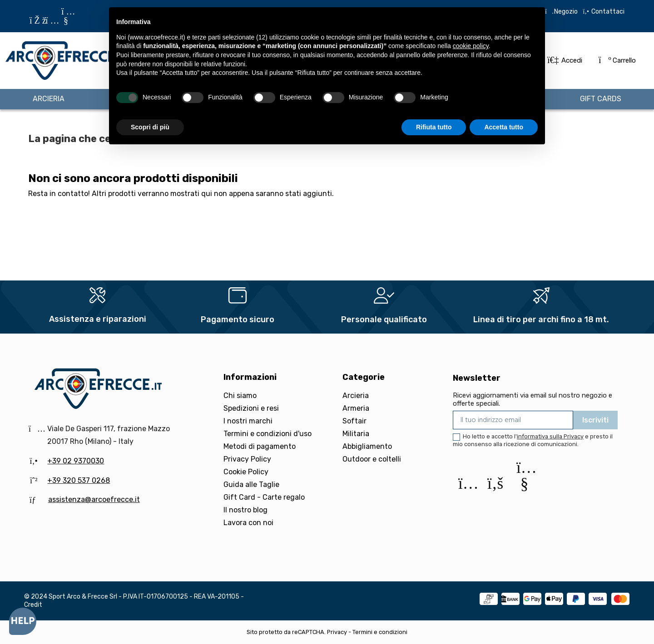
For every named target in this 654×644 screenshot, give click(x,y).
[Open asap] (23, 621)
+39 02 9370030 (76, 461)
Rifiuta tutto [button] (434, 127)
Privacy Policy (247, 459)
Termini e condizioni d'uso (268, 434)
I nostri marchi (248, 421)
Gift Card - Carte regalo (264, 497)
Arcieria (356, 396)
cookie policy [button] (471, 46)
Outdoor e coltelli (372, 459)
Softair (354, 421)
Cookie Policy (246, 472)
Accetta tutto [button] (504, 127)
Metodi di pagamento (260, 446)
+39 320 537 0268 (79, 480)
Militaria (356, 434)
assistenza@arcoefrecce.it (94, 499)
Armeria (356, 408)
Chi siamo (240, 396)
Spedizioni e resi (251, 408)
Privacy (337, 632)
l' (549, 436)
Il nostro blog (245, 510)
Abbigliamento (367, 446)
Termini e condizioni (380, 632)
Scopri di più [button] (150, 127)
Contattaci (607, 12)
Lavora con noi (248, 523)
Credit (33, 605)
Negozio (566, 12)
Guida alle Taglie (251, 484)
